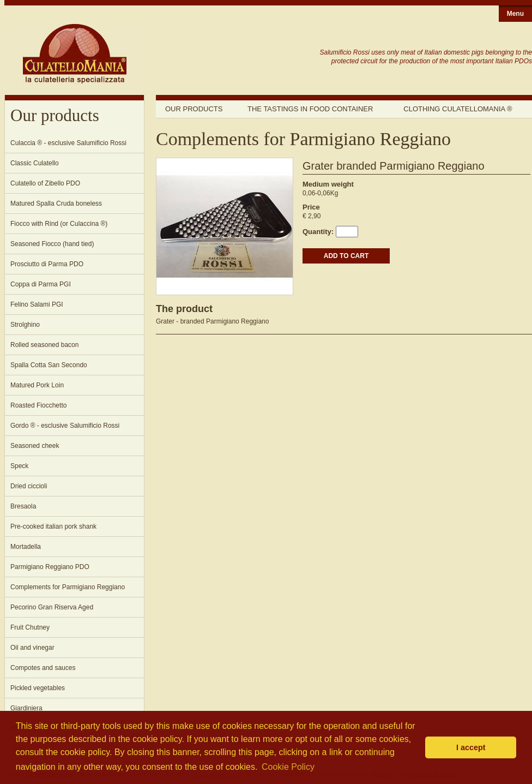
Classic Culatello (35, 163)
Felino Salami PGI (37, 304)
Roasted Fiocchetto (38, 405)
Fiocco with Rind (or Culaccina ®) (59, 224)
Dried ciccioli (29, 486)
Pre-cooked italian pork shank (53, 526)
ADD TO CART (346, 256)
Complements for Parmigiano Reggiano (68, 587)
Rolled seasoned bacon (44, 345)
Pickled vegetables (38, 688)
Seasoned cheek (35, 446)
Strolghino (25, 325)
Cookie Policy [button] (288, 767)
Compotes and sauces (43, 668)
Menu (515, 14)
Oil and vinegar (32, 648)
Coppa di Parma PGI (41, 284)
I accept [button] (471, 747)
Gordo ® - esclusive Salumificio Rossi (65, 426)
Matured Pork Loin (37, 385)
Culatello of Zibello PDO (45, 183)
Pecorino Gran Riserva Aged (52, 607)
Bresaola (23, 506)
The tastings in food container (310, 109)
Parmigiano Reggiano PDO (50, 567)
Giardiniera (26, 708)
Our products (194, 109)
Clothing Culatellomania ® (458, 109)
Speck (19, 466)
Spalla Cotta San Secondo (49, 365)
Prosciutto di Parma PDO (47, 264)
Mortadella (26, 547)
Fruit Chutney (30, 627)
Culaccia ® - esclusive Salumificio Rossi (68, 143)
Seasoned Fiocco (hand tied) (52, 244)
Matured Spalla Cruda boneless (56, 204)
